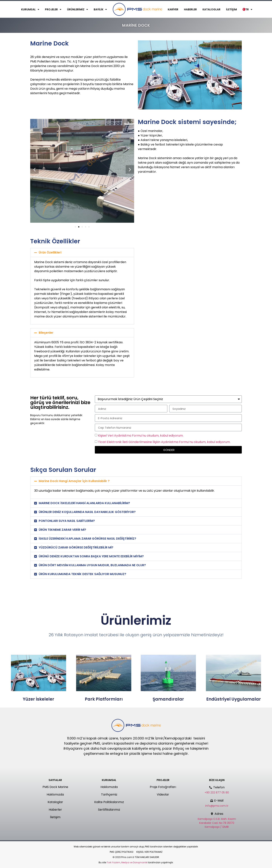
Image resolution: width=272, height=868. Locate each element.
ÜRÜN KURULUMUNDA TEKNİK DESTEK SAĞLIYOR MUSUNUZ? (82, 574)
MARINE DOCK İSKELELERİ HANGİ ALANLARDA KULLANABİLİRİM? (84, 503)
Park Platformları (104, 699)
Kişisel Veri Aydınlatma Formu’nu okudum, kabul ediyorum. (141, 436)
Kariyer (173, 9)
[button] (34, 170)
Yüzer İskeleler (39, 699)
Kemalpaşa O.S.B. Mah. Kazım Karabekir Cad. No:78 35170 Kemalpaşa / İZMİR (217, 823)
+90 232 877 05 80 (217, 793)
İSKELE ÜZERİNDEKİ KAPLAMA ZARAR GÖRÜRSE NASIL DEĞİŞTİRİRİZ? (87, 539)
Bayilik (100, 9)
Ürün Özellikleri (50, 252)
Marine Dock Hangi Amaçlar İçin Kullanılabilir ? (74, 481)
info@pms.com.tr (217, 806)
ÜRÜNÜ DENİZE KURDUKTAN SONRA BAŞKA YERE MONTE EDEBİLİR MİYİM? (91, 556)
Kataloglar (211, 9)
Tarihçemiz (109, 794)
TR (247, 9)
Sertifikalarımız (109, 810)
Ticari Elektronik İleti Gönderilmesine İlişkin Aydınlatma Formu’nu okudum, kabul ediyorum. (164, 442)
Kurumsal (30, 9)
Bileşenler (46, 333)
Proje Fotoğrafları (163, 787)
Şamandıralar (168, 699)
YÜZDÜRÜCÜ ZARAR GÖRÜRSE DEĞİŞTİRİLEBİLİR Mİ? (76, 547)
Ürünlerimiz (78, 9)
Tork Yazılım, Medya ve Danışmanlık (127, 862)
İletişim (231, 9)
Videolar (163, 794)
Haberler (190, 9)
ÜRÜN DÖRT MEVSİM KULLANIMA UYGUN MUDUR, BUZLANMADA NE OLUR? (92, 565)
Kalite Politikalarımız (109, 802)
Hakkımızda (55, 794)
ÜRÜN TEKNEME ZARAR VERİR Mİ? (62, 530)
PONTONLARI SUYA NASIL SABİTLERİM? (67, 521)
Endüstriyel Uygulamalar (234, 699)
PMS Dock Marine (55, 787)
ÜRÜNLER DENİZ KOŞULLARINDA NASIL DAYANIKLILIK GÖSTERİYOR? (87, 512)
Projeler (53, 9)
